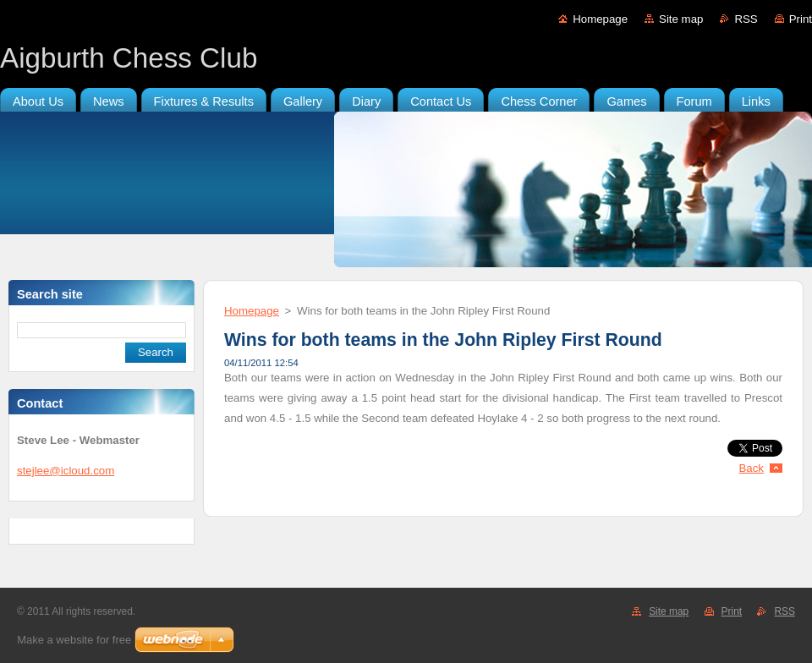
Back (752, 468)
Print (801, 19)
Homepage (600, 19)
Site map (681, 19)
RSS (746, 19)
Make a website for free (74, 640)
